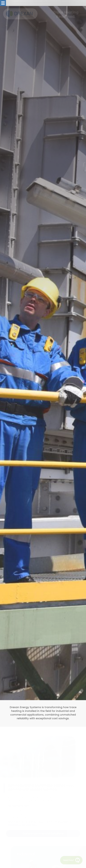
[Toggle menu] (3, 3)
